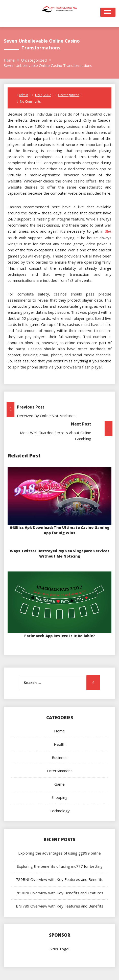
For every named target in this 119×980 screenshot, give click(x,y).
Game (59, 784)
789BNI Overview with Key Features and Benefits (60, 879)
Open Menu (108, 12)
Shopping (59, 797)
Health (60, 744)
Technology (60, 811)
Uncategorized (69, 95)
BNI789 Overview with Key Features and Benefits (60, 906)
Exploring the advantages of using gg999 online (59, 853)
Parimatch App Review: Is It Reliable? (60, 636)
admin (23, 95)
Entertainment (59, 771)
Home (59, 731)
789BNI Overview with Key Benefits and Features (60, 893)
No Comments (30, 101)
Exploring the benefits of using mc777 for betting (60, 866)
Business (60, 757)
